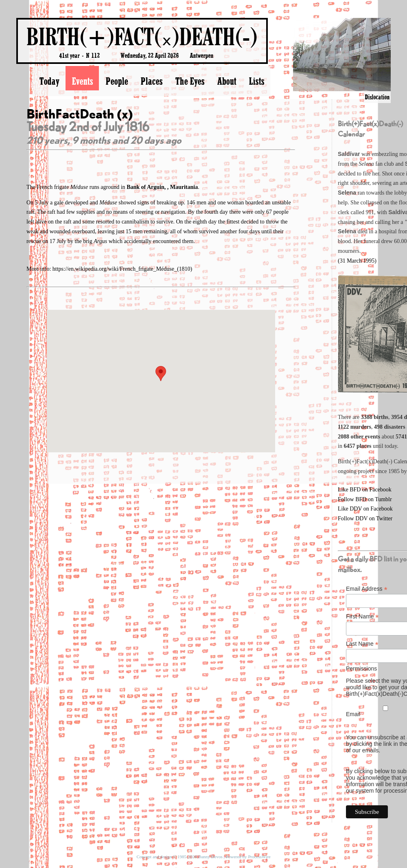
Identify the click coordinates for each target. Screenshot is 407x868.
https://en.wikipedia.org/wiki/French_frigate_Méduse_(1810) (122, 269)
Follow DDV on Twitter (365, 518)
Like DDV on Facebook (365, 509)
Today (49, 81)
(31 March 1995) (357, 261)
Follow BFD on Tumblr (365, 499)
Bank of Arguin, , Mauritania (162, 187)
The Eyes (190, 81)
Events (82, 81)
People (117, 81)
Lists (256, 81)
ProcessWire (259, 857)
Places (151, 81)
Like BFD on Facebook (365, 490)
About (226, 81)
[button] (161, 374)
